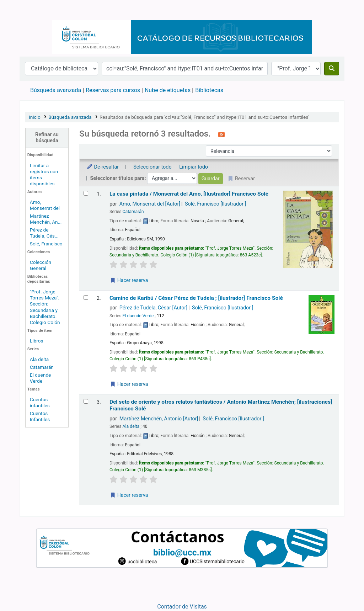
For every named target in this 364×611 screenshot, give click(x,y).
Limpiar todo (194, 167)
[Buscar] (332, 69)
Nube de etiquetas (168, 90)
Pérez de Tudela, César (153, 308)
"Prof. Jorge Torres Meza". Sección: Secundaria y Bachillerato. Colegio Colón (45, 307)
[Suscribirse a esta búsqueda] (221, 134)
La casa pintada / (189, 194)
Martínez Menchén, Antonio (159, 419)
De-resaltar (103, 167)
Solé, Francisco (46, 244)
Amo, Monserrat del (45, 205)
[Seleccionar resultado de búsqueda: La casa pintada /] (86, 193)
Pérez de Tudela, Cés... (44, 233)
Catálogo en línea (38, 10)
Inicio (35, 117)
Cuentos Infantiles (40, 416)
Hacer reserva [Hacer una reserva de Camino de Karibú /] (129, 384)
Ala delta (39, 359)
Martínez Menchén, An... (46, 219)
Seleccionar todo (152, 167)
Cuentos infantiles (40, 402)
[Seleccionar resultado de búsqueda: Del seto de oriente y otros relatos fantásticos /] (86, 401)
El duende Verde (41, 378)
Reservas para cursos (113, 90)
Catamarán (42, 367)
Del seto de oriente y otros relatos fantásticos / (221, 405)
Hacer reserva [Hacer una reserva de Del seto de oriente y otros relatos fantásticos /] (129, 495)
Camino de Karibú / (196, 298)
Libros (37, 341)
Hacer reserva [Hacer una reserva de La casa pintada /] (129, 280)
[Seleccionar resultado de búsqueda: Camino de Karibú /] (86, 297)
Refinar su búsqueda (47, 138)
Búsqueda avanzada (56, 90)
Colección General (41, 265)
